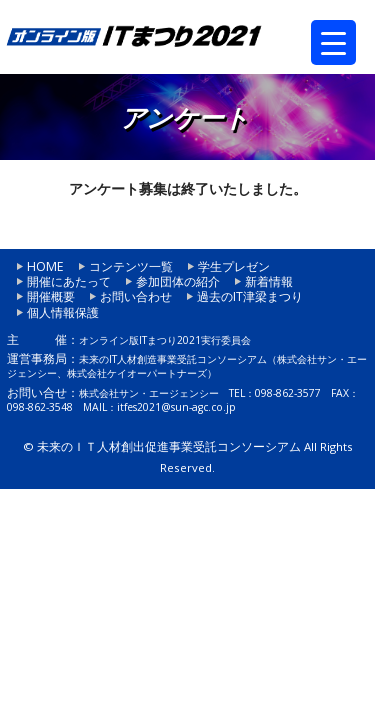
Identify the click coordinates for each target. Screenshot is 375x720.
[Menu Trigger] (333, 42)
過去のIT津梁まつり (250, 296)
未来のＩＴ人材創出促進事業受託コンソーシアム (169, 446)
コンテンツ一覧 (131, 266)
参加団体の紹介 (178, 281)
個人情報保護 (63, 312)
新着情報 (269, 281)
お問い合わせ (136, 296)
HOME (45, 266)
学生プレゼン (234, 266)
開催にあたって (69, 281)
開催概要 (51, 296)
